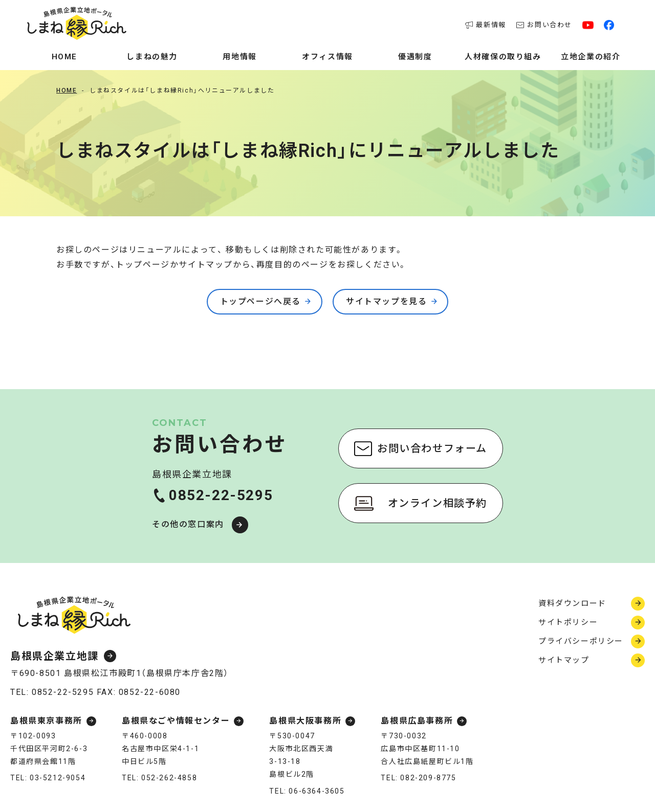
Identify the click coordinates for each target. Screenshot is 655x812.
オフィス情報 (327, 57)
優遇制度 (415, 57)
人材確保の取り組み (503, 57)
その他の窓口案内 (188, 524)
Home (64, 57)
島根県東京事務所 (46, 721)
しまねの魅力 (152, 57)
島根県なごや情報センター (176, 721)
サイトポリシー (568, 622)
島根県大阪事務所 (305, 721)
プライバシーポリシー (581, 641)
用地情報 (239, 57)
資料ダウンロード (572, 603)
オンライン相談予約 (438, 503)
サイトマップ (564, 660)
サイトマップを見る (386, 301)
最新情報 (486, 25)
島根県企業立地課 (54, 656)
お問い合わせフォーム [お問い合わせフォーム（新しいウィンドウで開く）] (432, 448)
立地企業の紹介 (591, 57)
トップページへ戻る (260, 301)
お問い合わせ (544, 25)
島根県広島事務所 (417, 721)
